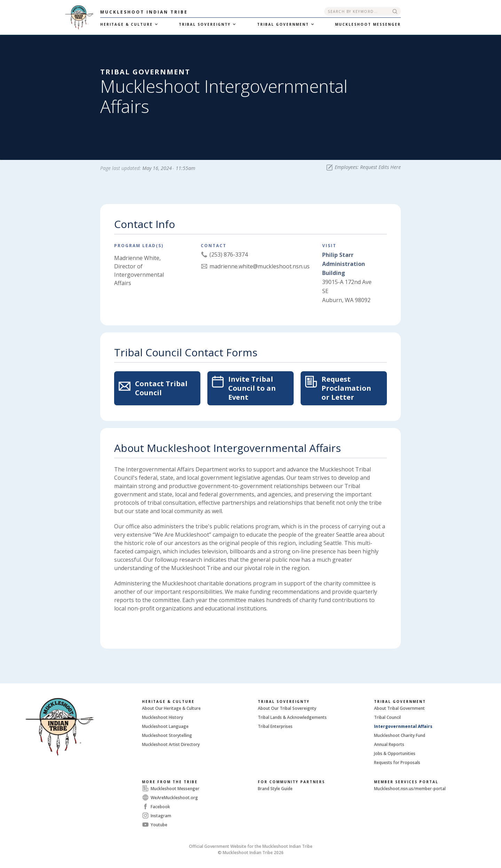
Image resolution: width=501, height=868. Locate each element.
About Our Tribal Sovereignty (287, 708)
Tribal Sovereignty (284, 701)
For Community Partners (291, 782)
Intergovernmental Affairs (403, 726)
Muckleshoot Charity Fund (400, 735)
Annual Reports (389, 744)
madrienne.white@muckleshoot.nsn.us (260, 266)
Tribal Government (400, 701)
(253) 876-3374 (229, 254)
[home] (50, 17)
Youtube (159, 825)
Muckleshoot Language (165, 726)
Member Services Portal (406, 782)
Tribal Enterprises (275, 726)
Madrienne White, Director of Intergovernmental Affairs (139, 270)
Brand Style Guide (275, 789)
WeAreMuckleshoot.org (174, 798)
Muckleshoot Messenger (175, 789)
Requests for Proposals (397, 762)
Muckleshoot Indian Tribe (144, 12)
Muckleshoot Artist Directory (171, 744)
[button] (128, 24)
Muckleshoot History (162, 717)
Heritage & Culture (168, 701)
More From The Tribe (170, 782)
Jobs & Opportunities (395, 753)
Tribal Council (387, 717)
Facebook (160, 807)
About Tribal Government (399, 708)
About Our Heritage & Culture (171, 708)
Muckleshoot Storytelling (167, 735)
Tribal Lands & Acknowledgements (292, 717)
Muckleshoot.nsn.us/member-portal (410, 789)
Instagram (161, 816)
